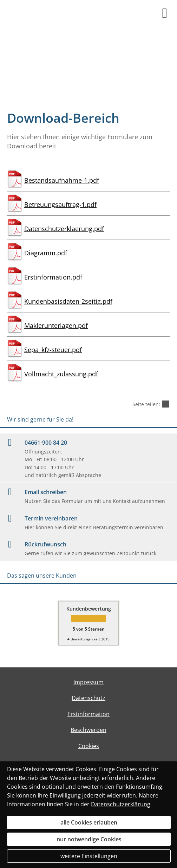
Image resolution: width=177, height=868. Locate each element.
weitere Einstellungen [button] (89, 856)
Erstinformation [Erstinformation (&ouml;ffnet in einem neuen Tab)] (88, 714)
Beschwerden (88, 730)
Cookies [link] (89, 746)
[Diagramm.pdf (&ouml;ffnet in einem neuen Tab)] (88, 250)
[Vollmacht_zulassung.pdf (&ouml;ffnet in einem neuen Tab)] (88, 371)
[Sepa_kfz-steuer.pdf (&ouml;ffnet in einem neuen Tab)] (88, 347)
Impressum (88, 682)
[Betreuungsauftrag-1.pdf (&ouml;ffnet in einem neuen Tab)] (88, 202)
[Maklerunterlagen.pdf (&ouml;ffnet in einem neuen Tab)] (88, 323)
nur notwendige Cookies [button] (89, 839)
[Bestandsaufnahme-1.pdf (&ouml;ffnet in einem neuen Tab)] (88, 177)
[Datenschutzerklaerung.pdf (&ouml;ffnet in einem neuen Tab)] (88, 226)
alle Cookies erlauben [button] (89, 822)
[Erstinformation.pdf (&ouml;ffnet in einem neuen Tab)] (88, 274)
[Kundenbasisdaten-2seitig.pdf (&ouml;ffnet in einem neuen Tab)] (88, 298)
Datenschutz (88, 698)
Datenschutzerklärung (121, 804)
